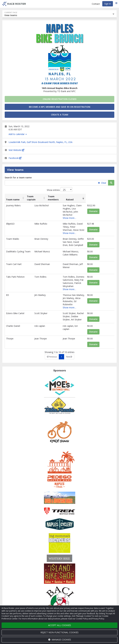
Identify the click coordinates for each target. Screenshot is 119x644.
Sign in (108, 4)
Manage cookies (60, 640)
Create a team (60, 115)
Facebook (15, 158)
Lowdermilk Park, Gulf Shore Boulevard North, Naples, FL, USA (41, 142)
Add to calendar (18, 134)
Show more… (58, 212)
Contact (96, 4)
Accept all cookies (60, 625)
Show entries (59, 189)
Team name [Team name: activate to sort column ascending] (13, 200)
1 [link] (61, 337)
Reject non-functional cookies (59, 632)
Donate (101, 211)
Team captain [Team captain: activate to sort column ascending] (35, 198)
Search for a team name (18, 178)
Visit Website (16, 150)
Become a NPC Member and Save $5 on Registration (60, 107)
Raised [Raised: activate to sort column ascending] (98, 200)
